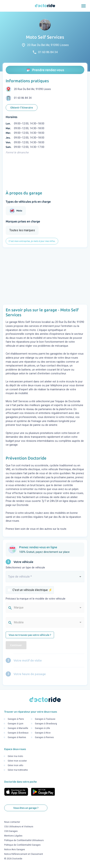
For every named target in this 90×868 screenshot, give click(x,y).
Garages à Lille (42, 728)
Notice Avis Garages (15, 849)
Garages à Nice (43, 733)
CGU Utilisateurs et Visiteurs (19, 827)
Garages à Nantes (17, 737)
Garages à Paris (16, 719)
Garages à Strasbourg (46, 724)
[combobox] (45, 578)
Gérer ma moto (15, 756)
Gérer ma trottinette (18, 770)
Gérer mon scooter (17, 761)
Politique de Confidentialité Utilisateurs (24, 840)
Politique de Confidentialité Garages (22, 845)
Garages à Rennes (44, 737)
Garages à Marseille (18, 728)
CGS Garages (11, 831)
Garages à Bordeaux (18, 733)
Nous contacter (12, 822)
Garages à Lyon (16, 724)
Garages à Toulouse (45, 719)
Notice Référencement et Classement (24, 854)
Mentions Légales (13, 836)
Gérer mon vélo (15, 765)
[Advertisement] (45, 276)
